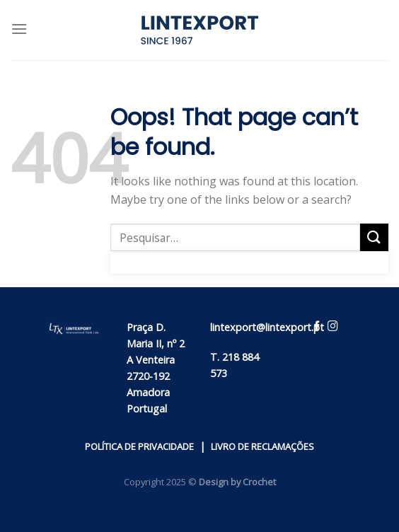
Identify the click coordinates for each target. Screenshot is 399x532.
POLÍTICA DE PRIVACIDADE (139, 446)
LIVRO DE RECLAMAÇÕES (262, 446)
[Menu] (19, 29)
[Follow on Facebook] (317, 328)
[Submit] (374, 237)
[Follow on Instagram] (333, 328)
